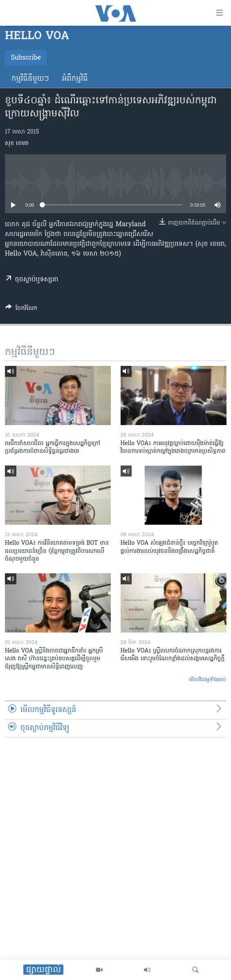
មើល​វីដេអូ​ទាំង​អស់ (207, 680)
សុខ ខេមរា (17, 144)
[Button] (21, 310)
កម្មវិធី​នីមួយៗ (30, 79)
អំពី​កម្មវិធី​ (75, 79)
